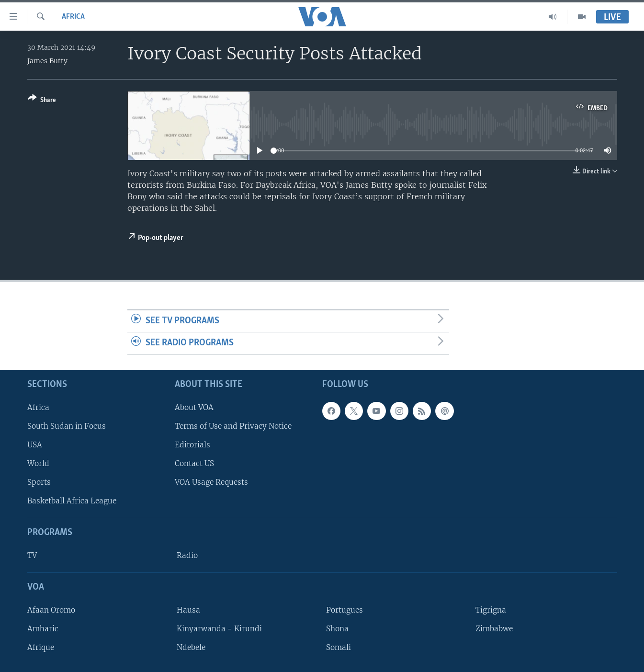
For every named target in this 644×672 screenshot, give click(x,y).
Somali (339, 647)
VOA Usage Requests (211, 482)
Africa (73, 17)
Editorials (192, 445)
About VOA (194, 407)
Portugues (345, 610)
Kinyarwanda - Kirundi (219, 629)
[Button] (42, 101)
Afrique (41, 647)
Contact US (194, 463)
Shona (337, 629)
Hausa (188, 610)
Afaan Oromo (51, 610)
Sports (39, 482)
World (38, 463)
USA (35, 445)
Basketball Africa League (72, 501)
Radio (187, 555)
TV (32, 555)
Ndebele (191, 647)
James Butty (47, 61)
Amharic (43, 629)
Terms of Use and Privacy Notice (233, 426)
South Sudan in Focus (67, 426)
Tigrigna (491, 610)
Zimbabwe (494, 629)
